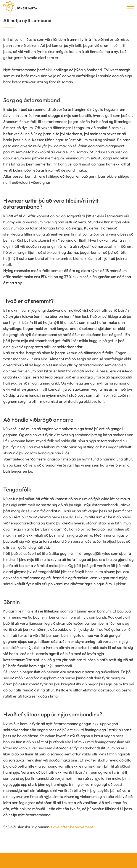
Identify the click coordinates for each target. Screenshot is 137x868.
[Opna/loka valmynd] (130, 7)
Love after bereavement (72, 827)
